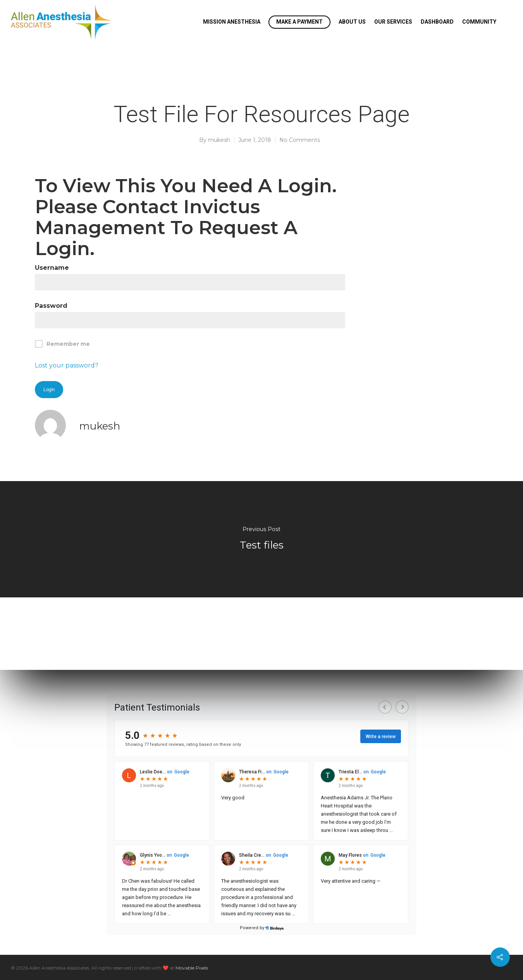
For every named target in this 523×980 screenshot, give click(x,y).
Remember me (62, 344)
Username (52, 268)
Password (51, 306)
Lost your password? (67, 365)
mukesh (219, 140)
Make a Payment (299, 22)
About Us (352, 22)
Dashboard (437, 22)
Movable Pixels (192, 968)
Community (479, 22)
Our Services (393, 22)
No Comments (300, 140)
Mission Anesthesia (232, 22)
